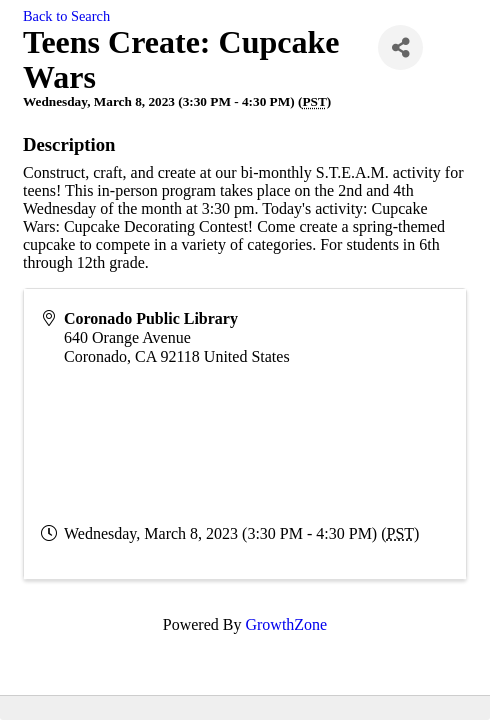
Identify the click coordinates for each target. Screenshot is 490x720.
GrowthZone (286, 624)
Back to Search (66, 16)
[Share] (400, 47)
